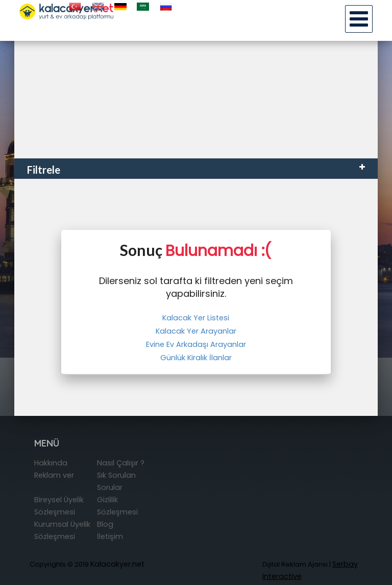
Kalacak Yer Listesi (196, 318)
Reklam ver (54, 475)
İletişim (110, 536)
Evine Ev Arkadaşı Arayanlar (196, 344)
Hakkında (51, 463)
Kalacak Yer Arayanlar (196, 331)
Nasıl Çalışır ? (121, 463)
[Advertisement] (196, 82)
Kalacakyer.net (117, 564)
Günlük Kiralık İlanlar (196, 358)
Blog (105, 524)
